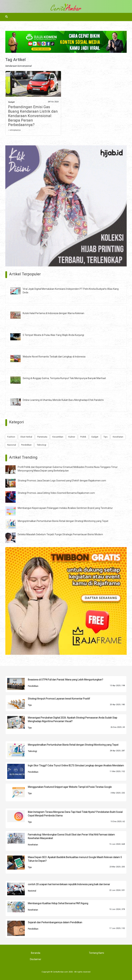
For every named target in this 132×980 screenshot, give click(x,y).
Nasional (12, 445)
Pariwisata (42, 437)
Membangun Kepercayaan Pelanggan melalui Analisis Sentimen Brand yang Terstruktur (65, 508)
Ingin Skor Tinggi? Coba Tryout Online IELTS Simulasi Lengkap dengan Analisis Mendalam (76, 766)
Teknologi (42, 445)
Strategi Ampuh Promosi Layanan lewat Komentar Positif (59, 699)
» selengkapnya (14, 130)
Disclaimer (36, 959)
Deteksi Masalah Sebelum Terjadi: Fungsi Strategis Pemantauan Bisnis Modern (60, 534)
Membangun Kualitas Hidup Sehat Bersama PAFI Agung (58, 903)
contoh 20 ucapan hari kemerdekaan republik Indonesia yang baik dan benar (69, 884)
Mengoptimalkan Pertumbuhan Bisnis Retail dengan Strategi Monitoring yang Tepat (63, 521)
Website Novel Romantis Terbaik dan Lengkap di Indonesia (54, 357)
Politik (83, 437)
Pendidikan (26, 445)
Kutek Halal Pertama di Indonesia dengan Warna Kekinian (53, 313)
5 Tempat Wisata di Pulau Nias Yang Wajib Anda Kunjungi (53, 335)
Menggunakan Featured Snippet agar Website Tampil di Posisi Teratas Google (70, 787)
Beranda (36, 953)
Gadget (11, 102)
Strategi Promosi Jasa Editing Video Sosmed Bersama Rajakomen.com (56, 493)
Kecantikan (58, 437)
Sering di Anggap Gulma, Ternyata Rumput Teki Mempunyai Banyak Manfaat (64, 378)
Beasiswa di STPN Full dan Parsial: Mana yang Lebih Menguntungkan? (65, 680)
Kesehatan (118, 437)
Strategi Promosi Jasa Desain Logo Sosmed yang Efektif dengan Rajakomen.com (62, 481)
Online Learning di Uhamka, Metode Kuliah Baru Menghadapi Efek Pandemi (63, 400)
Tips (106, 437)
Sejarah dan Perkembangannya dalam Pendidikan (55, 922)
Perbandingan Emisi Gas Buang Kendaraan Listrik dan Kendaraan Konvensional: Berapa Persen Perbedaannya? (33, 116)
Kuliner (72, 437)
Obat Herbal (26, 437)
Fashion (11, 437)
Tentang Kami (96, 953)
